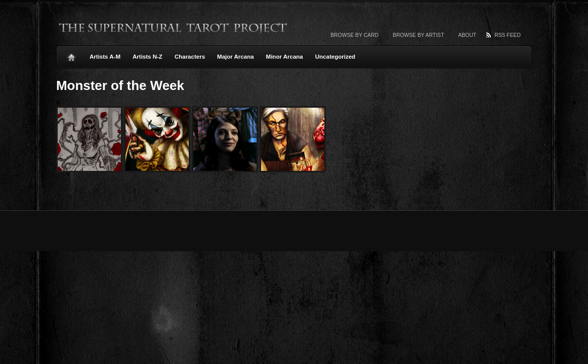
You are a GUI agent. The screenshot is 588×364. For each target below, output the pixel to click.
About (468, 35)
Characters (190, 57)
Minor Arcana (285, 57)
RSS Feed (508, 35)
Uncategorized (335, 57)
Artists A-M (105, 57)
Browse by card (354, 35)
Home (71, 55)
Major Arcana (236, 57)
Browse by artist (418, 35)
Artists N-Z (148, 57)
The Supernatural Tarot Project (174, 28)
